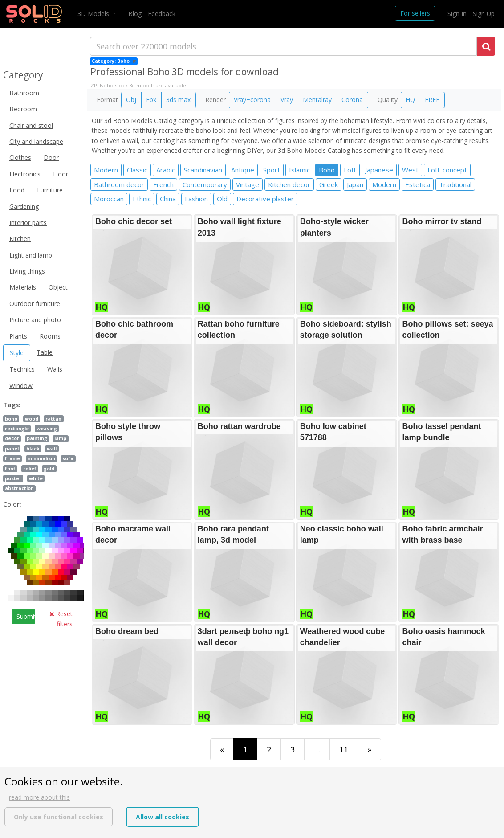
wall (52, 449)
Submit (26, 616)
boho (11, 419)
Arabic (166, 170)
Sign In (457, 14)
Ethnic (142, 199)
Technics (22, 369)
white (36, 478)
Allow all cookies (163, 817)
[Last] (369, 749)
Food (17, 190)
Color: (12, 504)
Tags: (12, 405)
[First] (222, 749)
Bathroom (24, 93)
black (33, 449)
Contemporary (205, 184)
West (410, 170)
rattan (53, 419)
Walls (55, 369)
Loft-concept (447, 170)
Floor (61, 174)
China (168, 199)
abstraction (19, 488)
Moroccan (109, 199)
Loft (350, 170)
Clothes (20, 157)
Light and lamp (31, 255)
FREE (432, 100)
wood (32, 419)
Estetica (418, 184)
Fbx (151, 100)
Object (58, 287)
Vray (287, 100)
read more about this (39, 797)
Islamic (299, 170)
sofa (68, 458)
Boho (327, 170)
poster (13, 478)
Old (222, 199)
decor (12, 438)
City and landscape (36, 141)
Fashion (196, 199)
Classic (137, 170)
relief (30, 469)
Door (51, 157)
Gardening (24, 206)
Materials (23, 287)
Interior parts (28, 223)
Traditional (455, 184)
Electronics (25, 174)
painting (37, 438)
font (10, 469)
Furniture (50, 190)
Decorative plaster (265, 199)
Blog (135, 14)
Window (21, 386)
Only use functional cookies (59, 817)
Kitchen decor (289, 184)
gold (49, 469)
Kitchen (20, 239)
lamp (60, 438)
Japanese (379, 170)
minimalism (41, 458)
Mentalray (317, 100)
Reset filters (61, 619)
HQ (410, 100)
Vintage (248, 184)
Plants (18, 336)
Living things (27, 271)
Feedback (162, 14)
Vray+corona (252, 100)
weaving (47, 429)
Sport (272, 170)
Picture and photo (35, 320)
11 (344, 749)
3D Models (94, 14)
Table (45, 352)
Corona (352, 100)
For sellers (415, 13)
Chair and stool (31, 125)
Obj (131, 100)
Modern (106, 170)
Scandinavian (203, 170)
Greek (329, 184)
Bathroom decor (119, 184)
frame (12, 458)
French (163, 184)
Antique (243, 170)
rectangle (17, 429)
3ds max (178, 100)
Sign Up (484, 14)
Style (17, 353)
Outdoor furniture (35, 304)
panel (12, 449)
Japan (355, 184)
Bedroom (23, 109)
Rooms (50, 336)
